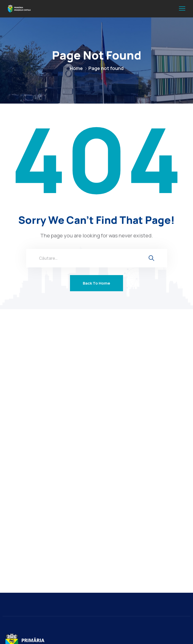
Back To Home (96, 283)
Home (76, 68)
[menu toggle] (182, 9)
